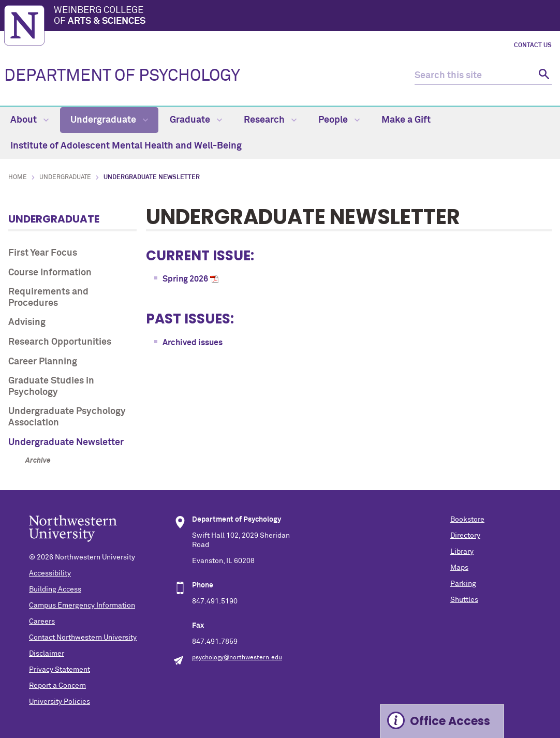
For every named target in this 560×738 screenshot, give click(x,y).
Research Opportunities (60, 342)
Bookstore (467, 520)
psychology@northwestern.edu (237, 658)
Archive (38, 461)
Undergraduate (109, 120)
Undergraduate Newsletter (66, 442)
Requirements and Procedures (48, 298)
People (339, 120)
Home (18, 178)
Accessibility (50, 573)
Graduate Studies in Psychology (51, 387)
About (30, 120)
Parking (463, 584)
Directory (465, 536)
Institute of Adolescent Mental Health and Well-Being (126, 146)
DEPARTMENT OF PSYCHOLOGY (122, 76)
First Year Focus (43, 253)
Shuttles (464, 600)
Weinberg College (305, 17)
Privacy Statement (60, 670)
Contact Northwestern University (83, 638)
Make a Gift (406, 120)
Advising (27, 322)
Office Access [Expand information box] (450, 721)
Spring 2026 (185, 279)
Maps (459, 568)
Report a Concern (57, 686)
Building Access (55, 589)
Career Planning (43, 362)
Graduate (196, 120)
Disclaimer (47, 654)
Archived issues (193, 343)
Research (270, 120)
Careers (42, 622)
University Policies (60, 702)
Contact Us (533, 46)
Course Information (50, 273)
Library (462, 552)
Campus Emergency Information (82, 606)
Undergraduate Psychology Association (67, 417)
